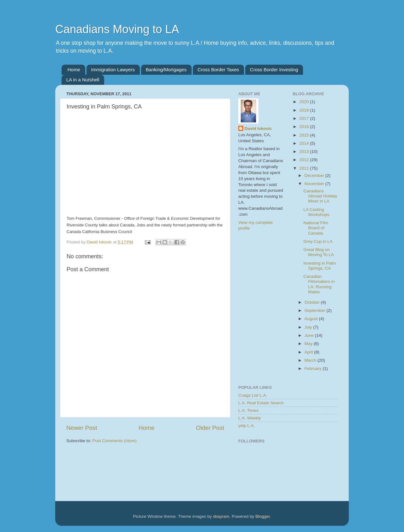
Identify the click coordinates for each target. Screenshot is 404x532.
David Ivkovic (258, 129)
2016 (305, 127)
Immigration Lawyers (113, 70)
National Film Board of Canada (316, 228)
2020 (305, 102)
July (309, 327)
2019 (305, 110)
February (314, 368)
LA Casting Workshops (316, 212)
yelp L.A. (247, 426)
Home (74, 70)
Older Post (210, 428)
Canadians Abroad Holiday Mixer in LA (320, 196)
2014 (305, 143)
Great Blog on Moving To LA (319, 252)
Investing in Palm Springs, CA (320, 266)
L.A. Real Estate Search (261, 403)
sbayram (221, 516)
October (313, 302)
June (310, 335)
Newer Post (82, 428)
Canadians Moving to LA (117, 29)
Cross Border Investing (274, 70)
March (311, 360)
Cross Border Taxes (218, 70)
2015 (305, 135)
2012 (305, 160)
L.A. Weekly (250, 418)
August (312, 319)
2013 (305, 152)
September (316, 310)
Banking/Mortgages (166, 70)
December (315, 175)
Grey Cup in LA (318, 241)
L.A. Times (248, 410)
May (309, 344)
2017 (305, 118)
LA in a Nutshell (83, 80)
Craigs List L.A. (253, 395)
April (309, 352)
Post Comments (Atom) (115, 441)
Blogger (263, 516)
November (315, 184)
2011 (305, 168)
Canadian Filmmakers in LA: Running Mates (319, 284)
